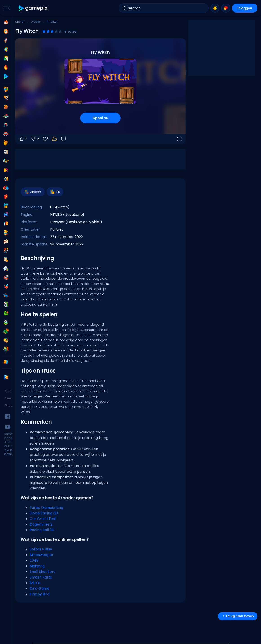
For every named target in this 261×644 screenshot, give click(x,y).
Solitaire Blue (41, 549)
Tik (55, 192)
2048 (34, 560)
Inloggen (245, 8)
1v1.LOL (35, 583)
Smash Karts (41, 577)
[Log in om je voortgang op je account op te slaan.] (54, 139)
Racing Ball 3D (42, 530)
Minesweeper (42, 555)
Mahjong (37, 566)
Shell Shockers (42, 572)
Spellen (20, 22)
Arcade (36, 22)
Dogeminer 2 (41, 524)
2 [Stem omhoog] (23, 139)
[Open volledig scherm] (179, 139)
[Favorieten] (45, 139)
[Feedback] (63, 139)
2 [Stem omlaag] (35, 139)
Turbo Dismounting (46, 508)
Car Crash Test (43, 519)
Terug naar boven (238, 616)
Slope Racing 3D (44, 513)
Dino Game (40, 588)
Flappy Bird (40, 594)
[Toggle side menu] (6, 8)
